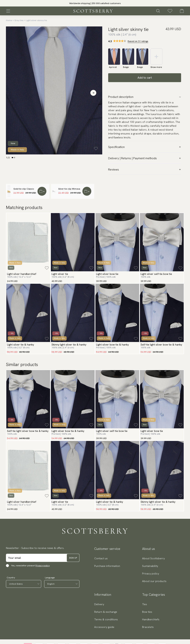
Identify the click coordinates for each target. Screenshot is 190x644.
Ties (145, 604)
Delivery (99, 604)
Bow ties (147, 612)
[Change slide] (12, 158)
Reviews (145, 170)
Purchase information (107, 566)
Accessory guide (104, 627)
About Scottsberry (153, 558)
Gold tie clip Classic (24, 189)
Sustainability (150, 566)
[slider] (95, 3)
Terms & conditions (106, 619)
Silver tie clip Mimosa (69, 189)
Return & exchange (106, 612)
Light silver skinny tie (36, 20)
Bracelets (148, 627)
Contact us (101, 558)
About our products (154, 581)
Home (9, 20)
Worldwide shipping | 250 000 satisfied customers (95, 3)
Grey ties (19, 20)
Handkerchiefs (151, 619)
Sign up (73, 558)
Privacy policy (43, 566)
